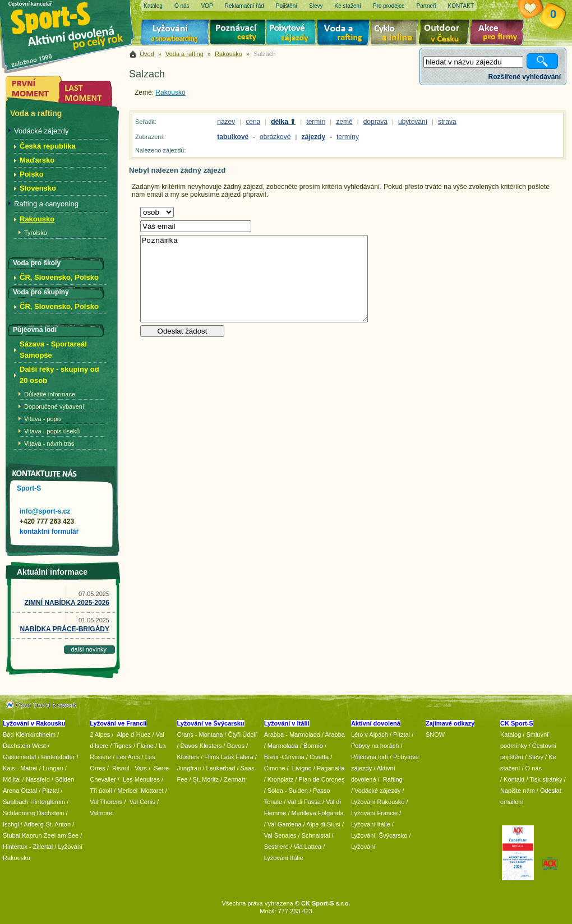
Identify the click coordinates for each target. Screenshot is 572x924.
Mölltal (12, 779)
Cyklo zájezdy (396, 34)
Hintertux (15, 847)
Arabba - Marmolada (292, 734)
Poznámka (254, 279)
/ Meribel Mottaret (139, 791)
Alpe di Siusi (323, 824)
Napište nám (518, 791)
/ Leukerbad (219, 768)
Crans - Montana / (202, 734)
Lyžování (175, 34)
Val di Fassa (304, 802)
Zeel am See (61, 835)
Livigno (302, 768)
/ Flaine (144, 746)
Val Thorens (106, 802)
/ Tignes (121, 746)
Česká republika (48, 146)
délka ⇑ (283, 122)
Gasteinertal (19, 757)
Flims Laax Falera (229, 757)
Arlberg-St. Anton (47, 824)
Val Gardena (285, 824)
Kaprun (32, 835)
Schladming (20, 813)
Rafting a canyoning (46, 204)
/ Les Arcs (126, 757)
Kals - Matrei (20, 768)
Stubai (11, 835)
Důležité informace (50, 394)
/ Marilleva (302, 813)
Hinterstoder (58, 757)
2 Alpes (100, 734)
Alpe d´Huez (135, 734)
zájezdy (313, 137)
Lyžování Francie (374, 813)
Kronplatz (280, 779)
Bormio (313, 746)
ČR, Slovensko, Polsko (59, 277)
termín (316, 122)
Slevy (536, 757)
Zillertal (44, 847)
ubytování (413, 122)
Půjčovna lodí (370, 757)
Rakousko (229, 54)
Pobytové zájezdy (292, 34)
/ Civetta (317, 757)
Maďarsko (37, 160)
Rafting (393, 779)
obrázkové (275, 137)
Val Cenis (142, 802)
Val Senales (280, 835)
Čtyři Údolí (243, 734)
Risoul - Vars (130, 768)
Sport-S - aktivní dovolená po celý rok (73, 24)
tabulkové (233, 137)
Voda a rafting (345, 34)
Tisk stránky (546, 779)
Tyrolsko (36, 233)
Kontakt (514, 779)
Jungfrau (189, 768)
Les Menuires (141, 779)
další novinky (89, 649)
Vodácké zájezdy (41, 131)
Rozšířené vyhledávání (525, 77)
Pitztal (50, 791)
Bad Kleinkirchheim (29, 734)
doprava (375, 122)
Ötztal (29, 791)
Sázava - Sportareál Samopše (53, 350)
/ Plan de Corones (320, 779)
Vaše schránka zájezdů (539, 10)
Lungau (53, 768)
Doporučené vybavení (54, 406)
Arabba (335, 734)
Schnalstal (316, 835)
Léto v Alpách (370, 734)
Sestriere (276, 847)
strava (447, 122)
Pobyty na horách (375, 746)
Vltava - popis (43, 419)
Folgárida (331, 813)
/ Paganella (329, 768)
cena (253, 122)
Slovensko (38, 188)
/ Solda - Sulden (286, 791)
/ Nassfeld (36, 779)
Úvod (147, 54)
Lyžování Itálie (284, 858)
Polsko (32, 174)
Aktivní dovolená (446, 34)
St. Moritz (206, 779)
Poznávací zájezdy (238, 34)
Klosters (188, 757)
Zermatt (234, 779)
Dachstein (51, 813)
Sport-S (29, 488)
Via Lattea (308, 847)
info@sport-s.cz (45, 511)
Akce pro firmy (500, 34)
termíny (348, 137)
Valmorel (102, 813)
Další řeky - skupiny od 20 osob (59, 375)
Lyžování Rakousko (378, 802)
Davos (236, 746)
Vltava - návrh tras (49, 443)
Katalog (511, 734)
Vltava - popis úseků (52, 431)
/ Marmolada (281, 746)
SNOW (435, 734)
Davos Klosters (201, 746)
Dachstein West (24, 746)
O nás (534, 768)
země (344, 122)
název (226, 122)
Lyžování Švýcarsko (379, 835)
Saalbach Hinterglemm (34, 802)
